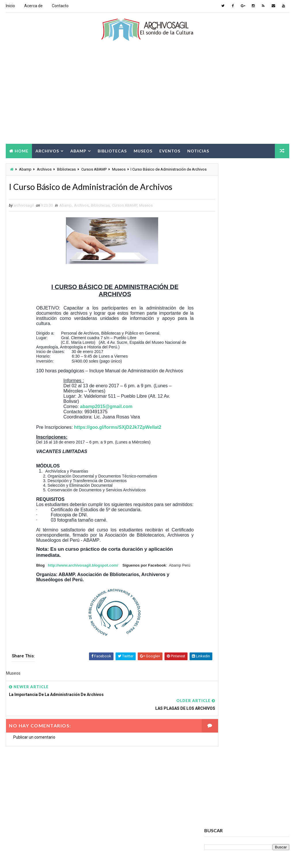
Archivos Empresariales (228, 595)
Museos (143, 150)
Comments (275, 380)
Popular (247, 380)
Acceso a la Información (229, 555)
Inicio (10, 6)
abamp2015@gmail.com (106, 419)
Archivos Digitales (224, 575)
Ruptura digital (221, 706)
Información (250, 676)
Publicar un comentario (34, 746)
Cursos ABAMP (94, 169)
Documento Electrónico (229, 666)
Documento (260, 656)
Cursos (256, 636)
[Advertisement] (148, 97)
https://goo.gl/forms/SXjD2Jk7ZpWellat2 (118, 439)
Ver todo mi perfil (220, 299)
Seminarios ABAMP (223, 716)
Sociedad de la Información (231, 726)
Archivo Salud (220, 565)
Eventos (170, 150)
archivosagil (222, 291)
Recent (218, 380)
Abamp (78, 150)
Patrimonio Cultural (225, 696)
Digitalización (220, 656)
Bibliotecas (112, 150)
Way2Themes (55, 858)
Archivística (218, 605)
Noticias (198, 150)
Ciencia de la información (229, 625)
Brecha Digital (220, 615)
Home (22, 150)
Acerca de (33, 6)
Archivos (47, 150)
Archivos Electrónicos (228, 585)
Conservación (220, 636)
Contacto (60, 6)
